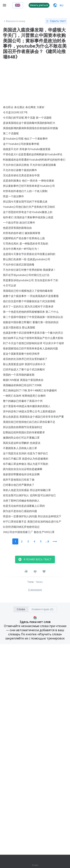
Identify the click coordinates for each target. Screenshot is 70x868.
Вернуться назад (14, 21)
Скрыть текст (56, 21)
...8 (47, 541)
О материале (35, 590)
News (39, 582)
